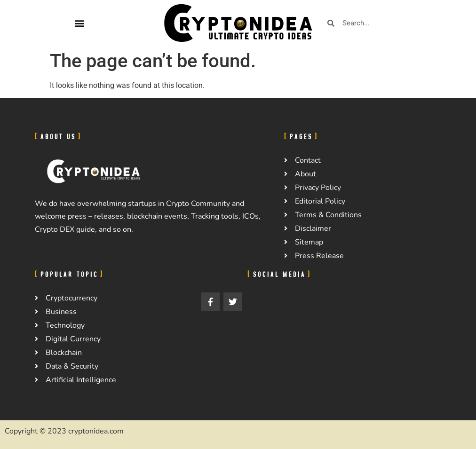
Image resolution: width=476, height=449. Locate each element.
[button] (79, 23)
